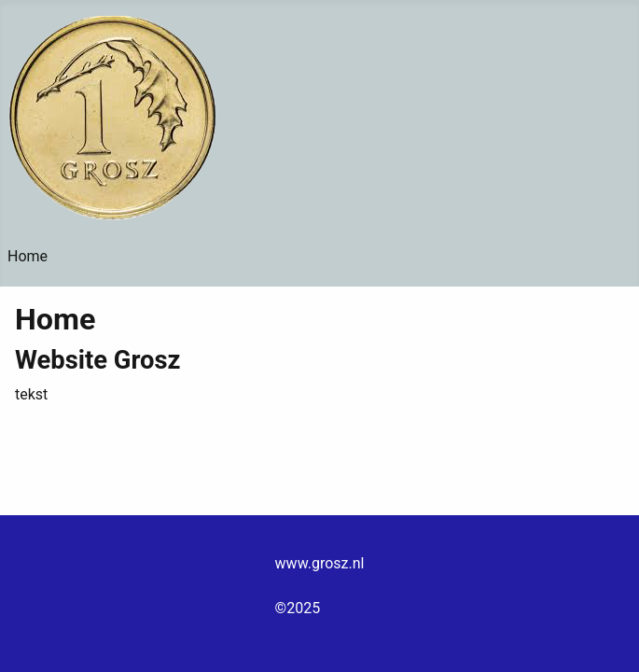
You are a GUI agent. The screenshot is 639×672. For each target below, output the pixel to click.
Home (28, 256)
